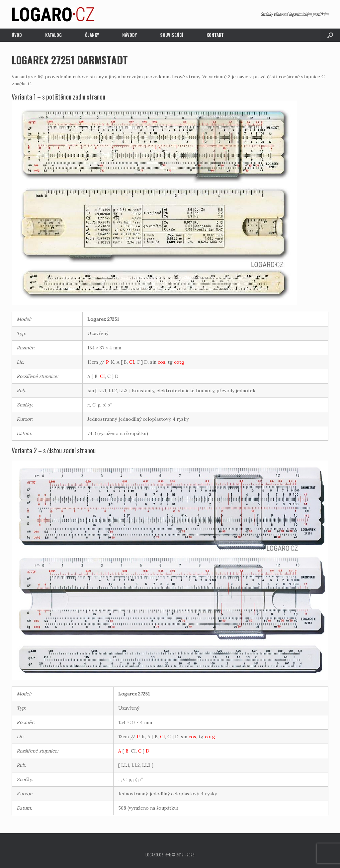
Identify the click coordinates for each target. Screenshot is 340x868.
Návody (129, 35)
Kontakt (215, 35)
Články (92, 35)
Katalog (53, 35)
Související (172, 35)
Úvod (17, 35)
